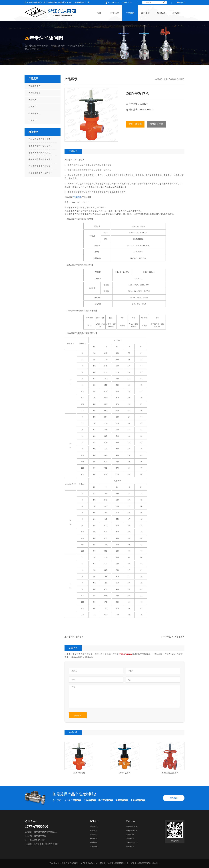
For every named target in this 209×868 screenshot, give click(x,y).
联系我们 (177, 13)
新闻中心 (146, 13)
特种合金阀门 (35, 114)
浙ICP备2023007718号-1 (117, 863)
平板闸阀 (77, 197)
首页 (99, 13)
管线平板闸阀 (35, 86)
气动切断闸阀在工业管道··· (40, 139)
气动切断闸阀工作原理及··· (40, 166)
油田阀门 (33, 107)
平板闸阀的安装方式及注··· (40, 153)
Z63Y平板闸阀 (79, 773)
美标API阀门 (34, 93)
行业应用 (161, 13)
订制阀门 (33, 121)
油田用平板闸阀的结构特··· (40, 173)
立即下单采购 (135, 124)
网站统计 (156, 863)
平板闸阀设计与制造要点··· (40, 146)
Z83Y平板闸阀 (178, 637)
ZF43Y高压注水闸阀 (170, 773)
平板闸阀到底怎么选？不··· (40, 160)
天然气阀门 (34, 100)
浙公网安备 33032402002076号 (139, 863)
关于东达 (114, 13)
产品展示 (130, 13)
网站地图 (94, 847)
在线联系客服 (156, 124)
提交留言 (78, 716)
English (182, 3)
